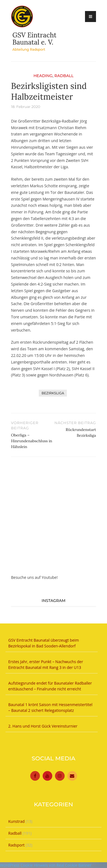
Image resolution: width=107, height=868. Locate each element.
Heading (43, 76)
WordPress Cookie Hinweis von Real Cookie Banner (46, 865)
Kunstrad (16, 821)
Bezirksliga (53, 393)
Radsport (16, 845)
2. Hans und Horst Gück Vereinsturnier (43, 726)
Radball (64, 76)
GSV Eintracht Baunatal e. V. (34, 39)
